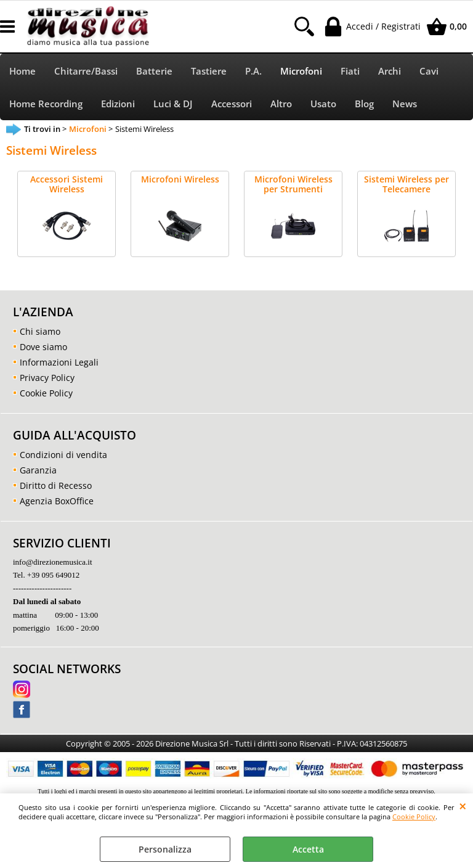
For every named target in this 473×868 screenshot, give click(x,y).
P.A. (253, 71)
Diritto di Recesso (56, 485)
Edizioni (118, 104)
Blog (364, 104)
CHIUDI (463, 806)
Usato (323, 104)
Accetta (308, 849)
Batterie (154, 71)
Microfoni (301, 71)
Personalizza (165, 849)
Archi (390, 71)
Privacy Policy (47, 378)
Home (22, 71)
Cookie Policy (414, 817)
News (405, 104)
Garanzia (38, 470)
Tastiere (209, 71)
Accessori (232, 104)
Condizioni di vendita (63, 455)
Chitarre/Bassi (86, 71)
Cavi (429, 71)
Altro (281, 104)
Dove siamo (43, 347)
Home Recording (46, 104)
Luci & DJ (173, 104)
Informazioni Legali (59, 362)
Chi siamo (40, 331)
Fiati (350, 71)
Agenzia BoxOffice (57, 501)
